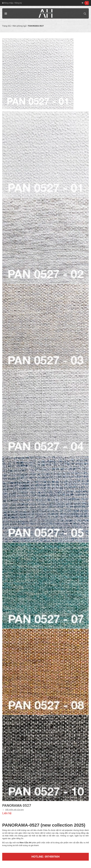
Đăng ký (18, 3)
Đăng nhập (8, 3)
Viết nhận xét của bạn (15, 810)
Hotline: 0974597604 (45, 857)
